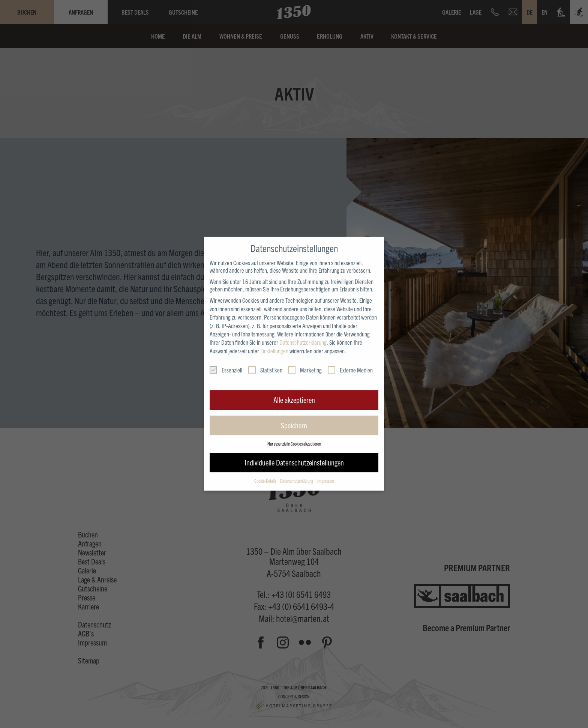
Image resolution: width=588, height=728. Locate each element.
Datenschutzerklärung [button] (297, 471)
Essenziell (226, 360)
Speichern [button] (294, 415)
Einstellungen (274, 341)
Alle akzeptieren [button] (294, 390)
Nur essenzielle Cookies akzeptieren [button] (294, 434)
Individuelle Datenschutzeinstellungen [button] (294, 453)
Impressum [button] (326, 471)
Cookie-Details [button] (265, 471)
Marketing (305, 360)
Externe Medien (350, 360)
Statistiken (265, 360)
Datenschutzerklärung (303, 333)
